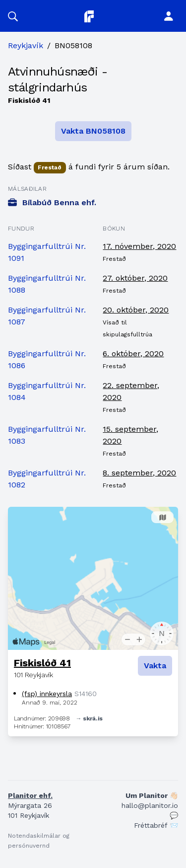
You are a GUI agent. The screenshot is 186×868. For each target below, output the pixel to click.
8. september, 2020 (139, 473)
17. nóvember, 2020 (139, 246)
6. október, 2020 (133, 354)
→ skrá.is (89, 718)
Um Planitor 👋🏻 (152, 795)
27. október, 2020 (135, 278)
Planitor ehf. (30, 795)
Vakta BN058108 (93, 131)
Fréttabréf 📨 (156, 825)
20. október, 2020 (136, 310)
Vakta (155, 666)
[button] (13, 16)
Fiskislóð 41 (42, 663)
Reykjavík (26, 45)
